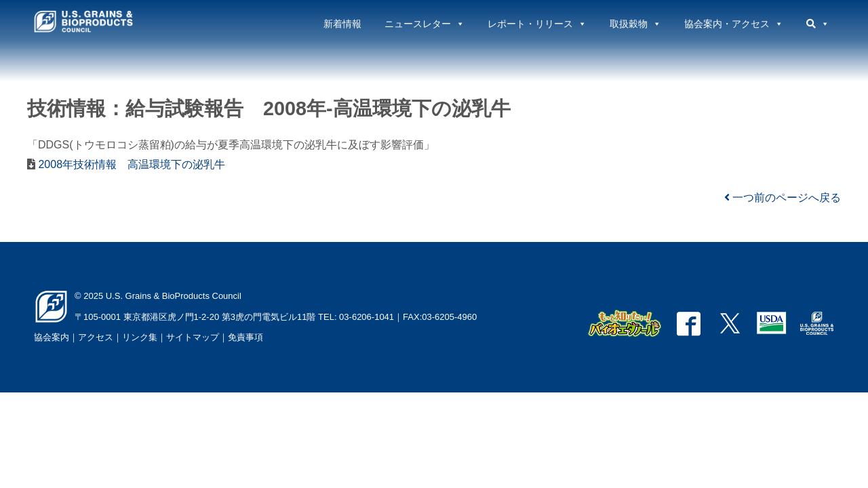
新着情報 (342, 24)
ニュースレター (425, 24)
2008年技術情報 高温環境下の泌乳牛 (130, 164)
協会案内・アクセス (734, 24)
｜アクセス (91, 337)
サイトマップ (193, 337)
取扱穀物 (635, 24)
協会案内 (52, 337)
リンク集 (140, 337)
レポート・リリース (537, 24)
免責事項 (245, 337)
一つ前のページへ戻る (783, 198)
